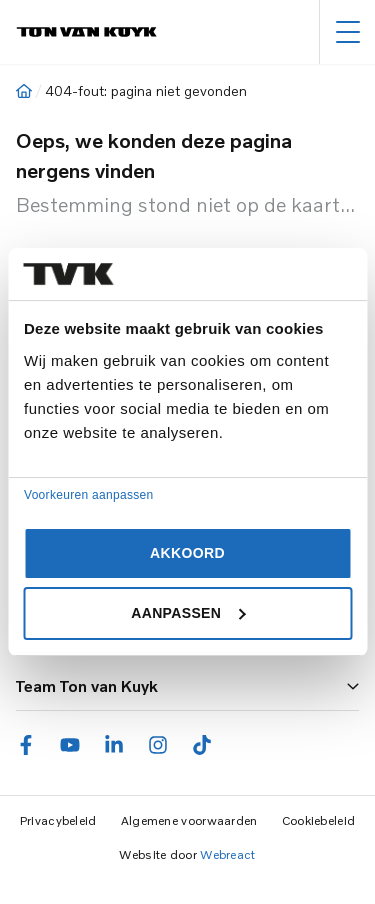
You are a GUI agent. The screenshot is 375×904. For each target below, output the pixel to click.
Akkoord (187, 553)
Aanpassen (188, 613)
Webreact (227, 854)
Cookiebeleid (319, 820)
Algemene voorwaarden (189, 820)
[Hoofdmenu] (347, 32)
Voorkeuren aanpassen (88, 495)
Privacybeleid (58, 820)
